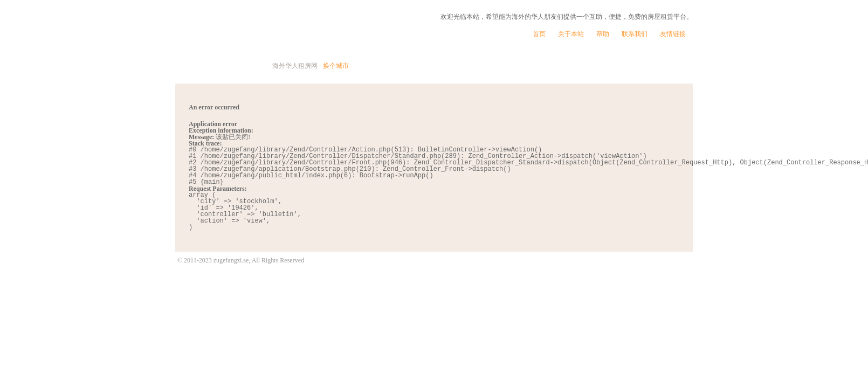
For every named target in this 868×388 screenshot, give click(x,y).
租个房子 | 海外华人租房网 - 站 (285, 41)
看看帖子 (652, 67)
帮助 (603, 34)
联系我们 (635, 34)
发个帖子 (558, 67)
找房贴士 (465, 67)
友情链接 (673, 34)
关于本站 (571, 34)
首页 (539, 34)
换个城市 (336, 66)
